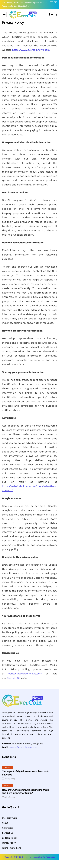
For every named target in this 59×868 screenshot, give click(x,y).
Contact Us (14, 678)
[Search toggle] (56, 15)
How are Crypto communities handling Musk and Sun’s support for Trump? (25, 791)
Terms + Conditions (11, 848)
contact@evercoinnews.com (25, 674)
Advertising (8, 828)
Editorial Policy (9, 838)
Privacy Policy (9, 843)
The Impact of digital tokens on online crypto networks (26, 773)
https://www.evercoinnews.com (31, 50)
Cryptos (7, 767)
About (5, 823)
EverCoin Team (9, 818)
